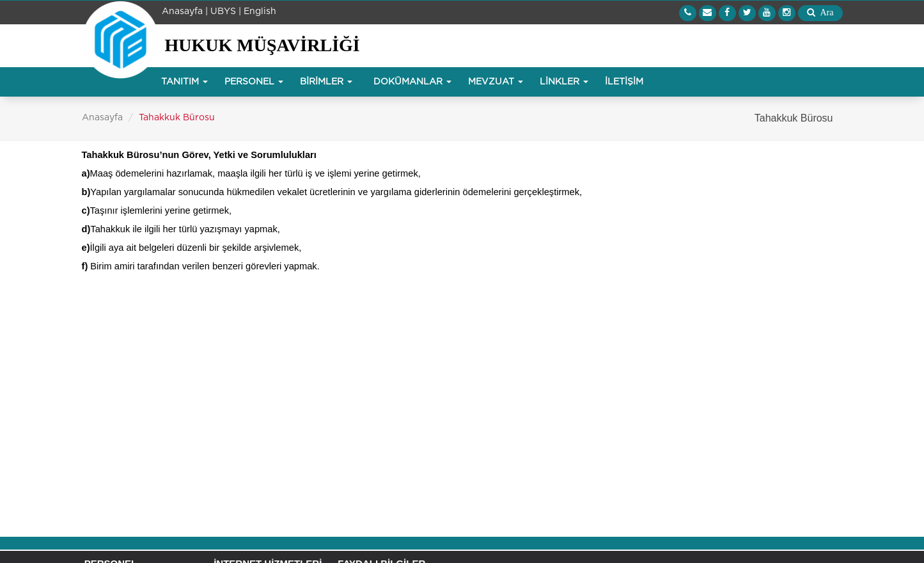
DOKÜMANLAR (412, 82)
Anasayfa (102, 118)
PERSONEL (254, 82)
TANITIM (184, 82)
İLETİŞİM (624, 82)
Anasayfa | (185, 12)
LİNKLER (564, 82)
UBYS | (226, 12)
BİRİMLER (326, 82)
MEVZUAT (496, 82)
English (260, 12)
